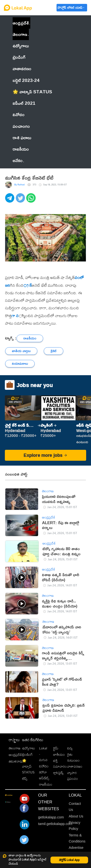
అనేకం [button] (18, 160)
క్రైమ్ (56, 748)
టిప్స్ (25, 778)
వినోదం (44, 766)
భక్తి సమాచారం (60, 763)
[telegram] (10, 201)
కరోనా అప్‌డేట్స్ (44, 775)
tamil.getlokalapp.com (55, 824)
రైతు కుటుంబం (73, 757)
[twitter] (21, 201)
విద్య (70, 748)
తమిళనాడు (16, 761)
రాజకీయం (46, 784)
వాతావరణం (75, 766)
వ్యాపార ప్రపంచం (73, 776)
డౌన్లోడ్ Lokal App (69, 860)
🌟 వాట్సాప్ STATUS (28, 766)
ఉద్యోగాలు (29, 748)
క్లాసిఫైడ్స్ (58, 773)
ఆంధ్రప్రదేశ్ (21, 23)
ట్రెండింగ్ (27, 754)
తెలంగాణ (20, 34)
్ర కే (27, 285)
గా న (15, 316)
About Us (76, 816)
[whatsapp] (32, 201)
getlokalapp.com (51, 817)
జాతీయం (59, 754)
